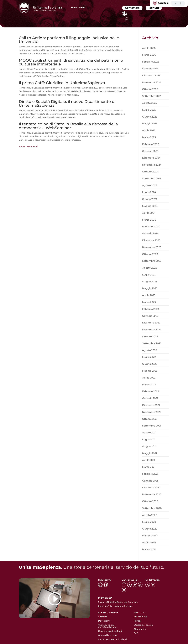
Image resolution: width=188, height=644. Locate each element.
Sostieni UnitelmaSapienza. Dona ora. (118, 602)
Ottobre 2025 (150, 89)
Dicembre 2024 (151, 158)
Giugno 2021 (149, 446)
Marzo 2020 (149, 549)
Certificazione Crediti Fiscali (113, 639)
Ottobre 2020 (150, 501)
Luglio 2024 (149, 192)
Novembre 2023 (152, 247)
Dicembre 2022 (151, 323)
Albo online (140, 629)
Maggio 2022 (150, 371)
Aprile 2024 (149, 213)
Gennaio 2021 (150, 481)
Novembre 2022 (152, 330)
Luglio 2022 (149, 357)
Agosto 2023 (150, 268)
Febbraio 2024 (151, 227)
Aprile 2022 (149, 378)
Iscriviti (154, 8)
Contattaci (132, 8)
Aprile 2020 (149, 543)
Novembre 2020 (152, 494)
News (82, 7)
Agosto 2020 (150, 515)
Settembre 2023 (152, 261)
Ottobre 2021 (150, 419)
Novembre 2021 (151, 412)
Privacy (137, 621)
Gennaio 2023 (150, 316)
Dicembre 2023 (151, 240)
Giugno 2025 (150, 117)
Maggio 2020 (150, 536)
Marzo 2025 (149, 137)
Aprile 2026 (149, 48)
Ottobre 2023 (150, 254)
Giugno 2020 (150, 529)
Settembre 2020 (152, 508)
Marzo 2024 (149, 220)
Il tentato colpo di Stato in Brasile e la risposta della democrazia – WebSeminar (68, 126)
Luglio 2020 (149, 522)
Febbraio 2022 (151, 391)
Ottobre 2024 (150, 172)
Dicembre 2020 (151, 488)
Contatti (102, 617)
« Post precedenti (28, 146)
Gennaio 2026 (150, 69)
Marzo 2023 (149, 302)
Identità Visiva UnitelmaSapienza (116, 606)
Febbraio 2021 (150, 474)
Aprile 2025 (149, 130)
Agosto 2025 (150, 103)
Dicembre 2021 (151, 405)
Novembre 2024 (152, 165)
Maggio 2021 (150, 453)
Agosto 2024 (150, 185)
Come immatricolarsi (110, 631)
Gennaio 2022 (150, 398)
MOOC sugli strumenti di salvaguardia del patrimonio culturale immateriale (71, 62)
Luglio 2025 (149, 110)
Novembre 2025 (152, 82)
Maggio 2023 (150, 288)
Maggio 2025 (150, 124)
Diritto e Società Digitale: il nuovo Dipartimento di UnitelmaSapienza (67, 103)
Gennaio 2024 (150, 233)
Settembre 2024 (152, 179)
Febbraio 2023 (151, 309)
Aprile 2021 (149, 460)
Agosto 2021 (149, 433)
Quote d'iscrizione (108, 635)
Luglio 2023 (149, 275)
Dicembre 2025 (151, 76)
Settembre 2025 (152, 96)
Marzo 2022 (149, 385)
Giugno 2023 (150, 282)
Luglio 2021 (149, 439)
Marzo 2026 (149, 55)
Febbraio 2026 (151, 62)
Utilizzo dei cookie (143, 625)
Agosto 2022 (150, 350)
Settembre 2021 (152, 426)
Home (74, 7)
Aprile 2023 (149, 295)
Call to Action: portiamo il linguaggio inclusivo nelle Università (69, 40)
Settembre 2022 (152, 343)
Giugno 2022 (150, 364)
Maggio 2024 (150, 206)
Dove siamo (104, 621)
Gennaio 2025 (150, 151)
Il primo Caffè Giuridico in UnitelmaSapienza (62, 83)
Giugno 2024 (150, 199)
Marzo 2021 (149, 467)
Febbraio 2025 (151, 144)
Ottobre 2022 (150, 336)
